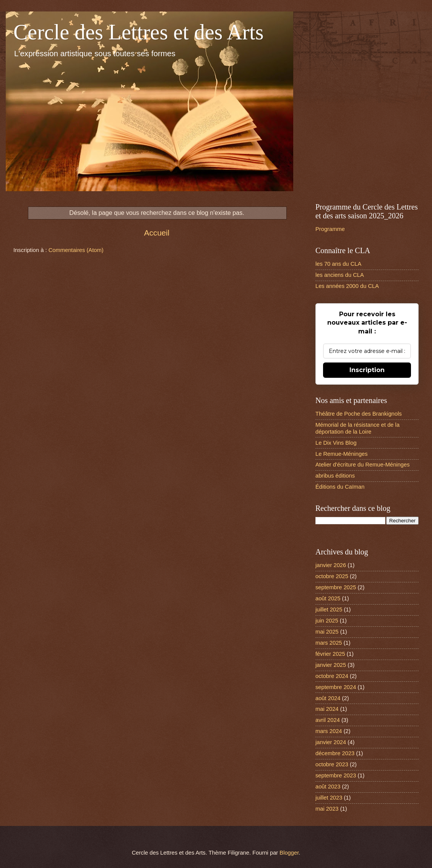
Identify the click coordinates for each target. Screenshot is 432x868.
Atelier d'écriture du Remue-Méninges (363, 465)
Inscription (367, 370)
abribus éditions (335, 476)
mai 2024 (327, 709)
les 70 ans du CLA (338, 264)
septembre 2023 (336, 775)
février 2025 (330, 654)
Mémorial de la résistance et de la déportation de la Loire (357, 428)
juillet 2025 (329, 610)
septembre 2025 (336, 587)
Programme (330, 229)
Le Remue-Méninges (342, 454)
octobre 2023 (332, 764)
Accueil (157, 233)
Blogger (289, 853)
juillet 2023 (329, 798)
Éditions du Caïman (340, 487)
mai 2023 (327, 809)
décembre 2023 (335, 753)
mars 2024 (329, 731)
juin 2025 (327, 621)
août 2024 (328, 698)
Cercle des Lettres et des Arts (139, 32)
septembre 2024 (336, 687)
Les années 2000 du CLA (347, 286)
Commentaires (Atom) (76, 250)
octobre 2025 (332, 576)
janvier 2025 (331, 665)
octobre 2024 (332, 676)
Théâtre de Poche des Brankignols (359, 414)
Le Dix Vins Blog (336, 443)
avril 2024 (328, 720)
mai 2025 (327, 632)
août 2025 (328, 598)
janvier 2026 (331, 565)
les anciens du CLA (340, 275)
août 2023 (328, 787)
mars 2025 (329, 643)
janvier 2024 (331, 742)
